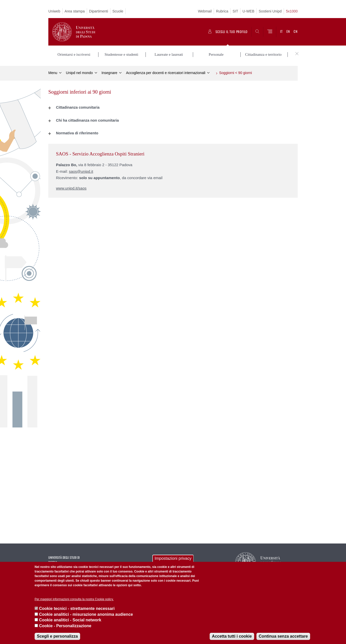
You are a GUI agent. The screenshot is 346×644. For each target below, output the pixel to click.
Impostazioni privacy (173, 558)
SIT (235, 11)
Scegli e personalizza (57, 636)
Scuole (118, 11)
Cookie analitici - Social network (70, 620)
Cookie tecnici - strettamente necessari (77, 609)
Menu (53, 73)
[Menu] (270, 32)
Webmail (205, 11)
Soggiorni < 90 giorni (235, 73)
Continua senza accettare (283, 636)
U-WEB (248, 11)
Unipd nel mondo (79, 73)
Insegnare (109, 73)
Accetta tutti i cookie (232, 636)
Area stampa (75, 11)
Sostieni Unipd (270, 11)
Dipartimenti (99, 11)
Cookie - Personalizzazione (65, 626)
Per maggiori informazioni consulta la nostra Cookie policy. (74, 599)
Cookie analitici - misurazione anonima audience (86, 614)
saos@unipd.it (81, 171)
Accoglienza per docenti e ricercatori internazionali (166, 73)
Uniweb (54, 11)
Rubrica (222, 11)
